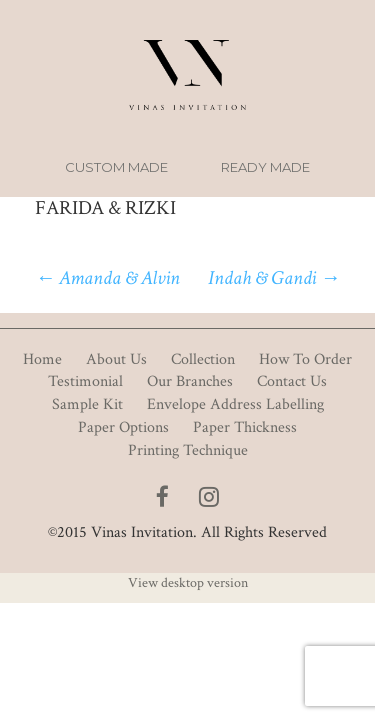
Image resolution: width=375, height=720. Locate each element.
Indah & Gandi (274, 278)
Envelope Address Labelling (235, 404)
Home (42, 359)
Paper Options (123, 427)
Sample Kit (87, 404)
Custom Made (116, 167)
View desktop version (188, 583)
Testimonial (85, 381)
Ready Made (265, 167)
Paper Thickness (245, 427)
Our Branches (190, 381)
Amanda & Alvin (107, 278)
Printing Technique (188, 450)
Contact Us (292, 381)
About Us (116, 359)
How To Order (305, 359)
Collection (203, 359)
